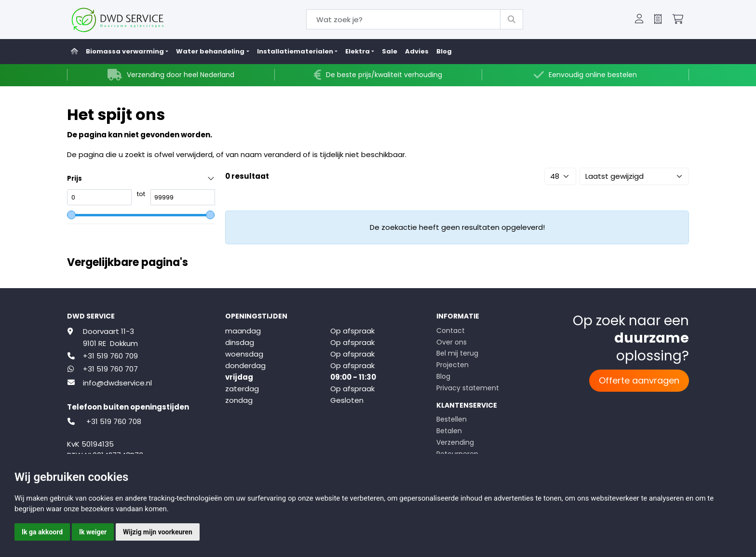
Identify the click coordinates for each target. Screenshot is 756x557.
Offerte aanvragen (639, 380)
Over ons (452, 342)
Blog (444, 51)
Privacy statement (468, 388)
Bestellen (452, 419)
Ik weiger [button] (93, 532)
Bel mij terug (457, 353)
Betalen (449, 431)
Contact (451, 331)
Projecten (452, 365)
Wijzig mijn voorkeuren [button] (158, 532)
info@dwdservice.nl (117, 383)
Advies (417, 51)
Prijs (74, 179)
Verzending (455, 442)
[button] (639, 20)
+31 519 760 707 (110, 369)
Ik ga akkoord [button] (42, 532)
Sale (390, 51)
